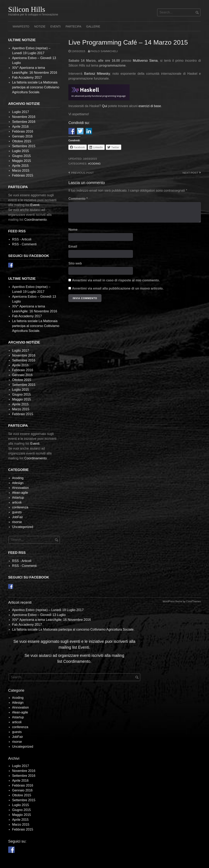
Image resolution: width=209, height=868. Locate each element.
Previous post (82, 173)
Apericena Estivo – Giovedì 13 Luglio (39, 615)
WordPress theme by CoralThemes (182, 601)
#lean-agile (20, 493)
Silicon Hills (27, 9)
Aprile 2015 (20, 166)
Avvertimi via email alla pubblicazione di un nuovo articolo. (118, 288)
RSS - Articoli (22, 239)
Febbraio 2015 (23, 175)
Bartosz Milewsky (97, 74)
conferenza (20, 507)
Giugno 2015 (21, 156)
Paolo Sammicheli (104, 51)
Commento (78, 199)
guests (17, 512)
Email (73, 246)
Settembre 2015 (24, 146)
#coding (94, 164)
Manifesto (21, 26)
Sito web (75, 263)
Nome (73, 230)
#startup (18, 498)
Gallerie (93, 26)
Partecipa (73, 26)
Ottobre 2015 (22, 141)
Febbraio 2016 (23, 131)
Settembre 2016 (24, 122)
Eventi (56, 26)
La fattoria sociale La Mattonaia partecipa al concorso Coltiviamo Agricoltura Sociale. (36, 87)
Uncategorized (23, 527)
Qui (105, 106)
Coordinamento (35, 220)
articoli (17, 502)
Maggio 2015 (22, 161)
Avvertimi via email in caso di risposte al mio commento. (116, 280)
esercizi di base (150, 106)
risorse (17, 522)
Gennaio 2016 (22, 136)
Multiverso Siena (145, 61)
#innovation (20, 488)
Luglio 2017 (21, 112)
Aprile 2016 (20, 127)
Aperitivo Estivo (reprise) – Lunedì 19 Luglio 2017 (48, 610)
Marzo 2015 (21, 171)
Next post (190, 173)
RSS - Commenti (24, 244)
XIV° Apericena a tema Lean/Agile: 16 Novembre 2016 (51, 620)
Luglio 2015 (21, 151)
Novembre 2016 (24, 117)
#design (18, 483)
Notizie (40, 26)
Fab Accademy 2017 (27, 77)
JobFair (17, 517)
